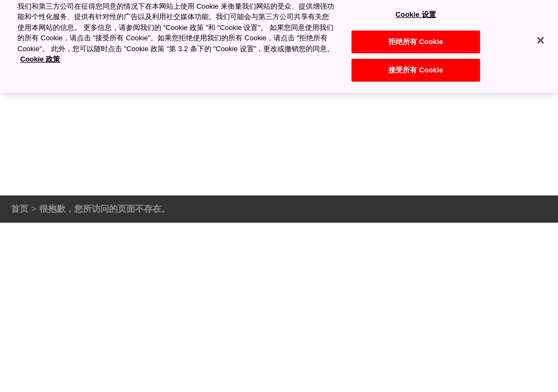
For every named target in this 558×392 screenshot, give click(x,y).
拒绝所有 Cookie (416, 37)
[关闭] (541, 35)
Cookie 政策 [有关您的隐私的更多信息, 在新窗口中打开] (40, 54)
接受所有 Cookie (416, 65)
